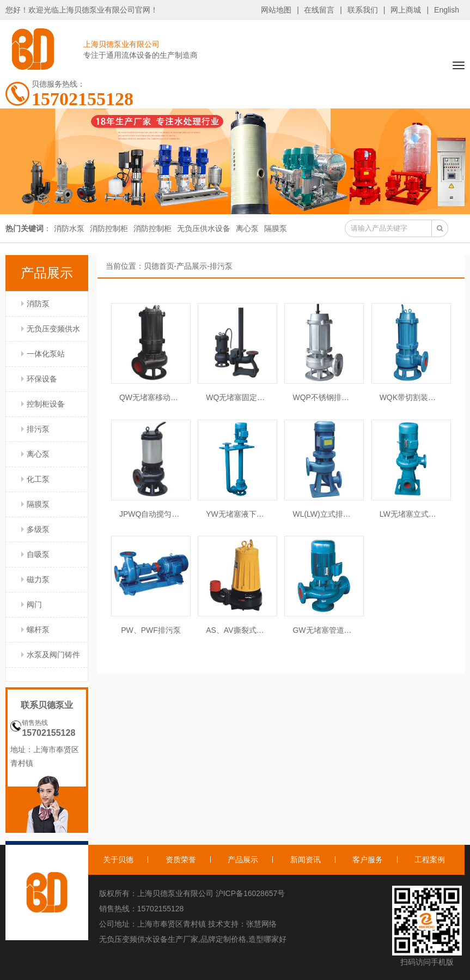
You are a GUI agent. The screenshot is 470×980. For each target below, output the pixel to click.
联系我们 (363, 10)
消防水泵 (69, 228)
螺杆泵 (38, 630)
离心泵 (247, 228)
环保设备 (42, 379)
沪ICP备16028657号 (251, 893)
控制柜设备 (46, 404)
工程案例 (430, 860)
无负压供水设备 (204, 228)
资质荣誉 (181, 860)
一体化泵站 (46, 354)
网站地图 (276, 10)
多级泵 (38, 529)
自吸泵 (38, 554)
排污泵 (38, 429)
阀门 (34, 604)
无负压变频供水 (53, 329)
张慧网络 (261, 924)
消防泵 (38, 304)
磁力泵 (38, 579)
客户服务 (368, 860)
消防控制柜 (109, 228)
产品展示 (192, 266)
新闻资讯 (306, 860)
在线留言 (319, 10)
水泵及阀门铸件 (53, 655)
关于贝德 (118, 860)
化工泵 (38, 479)
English (447, 10)
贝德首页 (159, 266)
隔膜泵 (276, 228)
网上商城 (406, 10)
